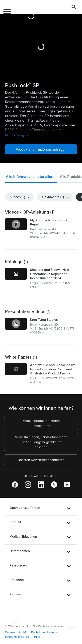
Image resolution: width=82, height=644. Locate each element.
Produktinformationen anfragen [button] (41, 149)
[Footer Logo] (16, 616)
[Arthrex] (29, 10)
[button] (31, 178)
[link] (16, 224)
